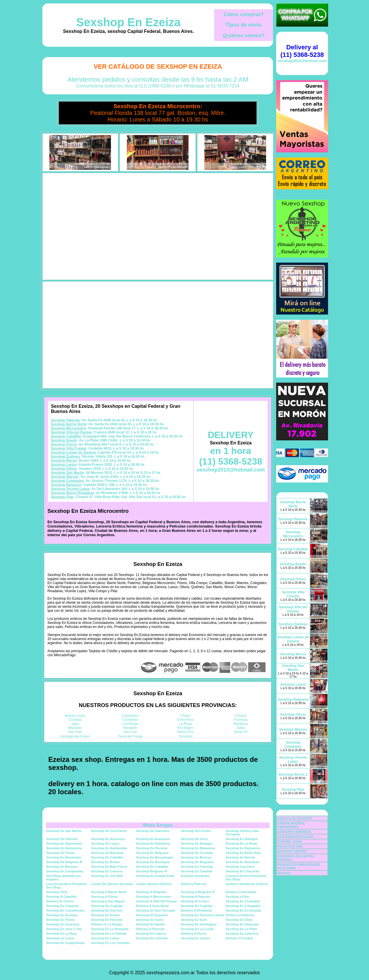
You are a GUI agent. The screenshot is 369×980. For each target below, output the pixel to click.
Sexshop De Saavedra (153, 831)
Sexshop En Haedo (150, 924)
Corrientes (130, 720)
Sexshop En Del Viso (107, 910)
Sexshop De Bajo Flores (109, 867)
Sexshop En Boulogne (153, 862)
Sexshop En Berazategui (155, 857)
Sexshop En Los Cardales (111, 943)
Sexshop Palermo (65, 420)
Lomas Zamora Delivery (154, 884)
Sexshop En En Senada (243, 910)
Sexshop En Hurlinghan (199, 924)
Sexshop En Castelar (196, 871)
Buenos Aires (75, 716)
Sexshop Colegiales (67, 481)
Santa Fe (241, 732)
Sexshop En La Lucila (197, 929)
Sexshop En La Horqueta (110, 929)
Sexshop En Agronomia (64, 844)
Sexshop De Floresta (152, 848)
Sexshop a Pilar (238, 897)
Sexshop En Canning (197, 867)
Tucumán (185, 736)
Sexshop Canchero (240, 867)
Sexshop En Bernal (240, 857)
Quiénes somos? (244, 35)
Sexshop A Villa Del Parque (157, 901)
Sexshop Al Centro (195, 901)
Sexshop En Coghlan (107, 906)
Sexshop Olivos (64, 469)
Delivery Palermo (194, 884)
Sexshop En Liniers (195, 938)
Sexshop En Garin (150, 920)
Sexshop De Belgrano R (64, 862)
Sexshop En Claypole (62, 906)
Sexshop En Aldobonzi (153, 844)
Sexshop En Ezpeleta (152, 915)
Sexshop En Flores (60, 920)
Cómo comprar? (244, 14)
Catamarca (130, 716)
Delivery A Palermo (240, 915)
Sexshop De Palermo (62, 839)
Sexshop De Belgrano (197, 862)
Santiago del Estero (75, 736)
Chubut (241, 716)
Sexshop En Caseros (107, 871)
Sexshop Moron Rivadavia (72, 493)
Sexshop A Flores (104, 897)
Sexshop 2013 (57, 892)
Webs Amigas (158, 825)
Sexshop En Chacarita (242, 871)
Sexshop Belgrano (66, 485)
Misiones (75, 728)
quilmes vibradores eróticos (247, 884)
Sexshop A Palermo (196, 897)
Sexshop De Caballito (107, 857)
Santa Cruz (185, 732)
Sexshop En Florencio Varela (203, 915)
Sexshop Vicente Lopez (70, 489)
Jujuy (75, 724)
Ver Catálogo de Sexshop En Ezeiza (158, 67)
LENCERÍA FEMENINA (294, 832)
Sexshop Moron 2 (293, 775)
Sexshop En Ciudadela (243, 901)
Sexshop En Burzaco (62, 867)
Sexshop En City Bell (107, 876)
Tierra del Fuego (130, 736)
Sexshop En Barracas (107, 853)
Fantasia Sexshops (195, 876)
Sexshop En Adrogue (242, 839)
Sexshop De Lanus (105, 844)
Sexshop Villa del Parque (71, 432)
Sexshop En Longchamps (65, 943)
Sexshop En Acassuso (108, 839)
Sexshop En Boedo (106, 862)
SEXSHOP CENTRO (292, 851)
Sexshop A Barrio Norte (109, 892)
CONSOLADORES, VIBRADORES (291, 825)
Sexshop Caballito (66, 436)
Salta (241, 728)
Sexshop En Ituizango (242, 924)
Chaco (186, 716)
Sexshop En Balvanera (198, 848)
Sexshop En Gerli (194, 920)
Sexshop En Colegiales (243, 906)
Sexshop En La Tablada (109, 934)
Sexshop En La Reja (61, 934)
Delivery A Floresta (150, 929)
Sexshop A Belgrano (151, 892)
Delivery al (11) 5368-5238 (302, 51)
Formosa (241, 720)
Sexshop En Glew (239, 920)
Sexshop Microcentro (68, 428)
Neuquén (130, 728)
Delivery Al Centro (60, 901)
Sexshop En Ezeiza (128, 22)
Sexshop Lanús (64, 465)
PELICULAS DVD (290, 846)
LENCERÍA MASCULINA (295, 837)
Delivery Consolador (241, 892)
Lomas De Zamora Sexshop (112, 884)
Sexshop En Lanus (105, 938)
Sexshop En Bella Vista (243, 853)
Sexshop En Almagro (197, 844)
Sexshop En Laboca (151, 934)
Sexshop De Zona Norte (109, 831)
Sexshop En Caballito (152, 867)
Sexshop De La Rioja (241, 844)
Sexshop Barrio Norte (68, 424)
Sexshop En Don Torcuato (156, 910)
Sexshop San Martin (67, 473)
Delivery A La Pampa (107, 924)
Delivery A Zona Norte (153, 906)
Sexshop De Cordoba (197, 853)
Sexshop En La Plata (241, 929)
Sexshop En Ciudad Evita (155, 876)
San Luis (130, 732)
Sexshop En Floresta (107, 920)
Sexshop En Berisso (196, 857)
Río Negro (186, 728)
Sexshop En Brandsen (243, 862)
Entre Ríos (186, 720)
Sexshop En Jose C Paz (64, 929)
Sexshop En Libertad (152, 938)
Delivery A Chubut (239, 938)
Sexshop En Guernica (63, 924)
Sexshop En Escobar (62, 915)
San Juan (75, 732)
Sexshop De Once (194, 839)
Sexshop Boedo (64, 440)
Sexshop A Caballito (61, 897)
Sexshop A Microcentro (154, 897)
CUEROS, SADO (290, 841)
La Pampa (130, 724)
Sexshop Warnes (65, 477)
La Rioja (185, 724)
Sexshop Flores (64, 444)
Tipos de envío (244, 25)
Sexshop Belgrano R (152, 871)
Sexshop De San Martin (64, 831)
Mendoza (241, 724)
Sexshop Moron (64, 461)
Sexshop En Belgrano (153, 853)
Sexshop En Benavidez (63, 857)
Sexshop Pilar (62, 497)
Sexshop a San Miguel (108, 901)
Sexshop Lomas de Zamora (73, 452)
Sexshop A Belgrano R (198, 892)
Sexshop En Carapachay (65, 871)
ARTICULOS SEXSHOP (295, 818)
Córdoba (75, 720)
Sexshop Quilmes (65, 457)
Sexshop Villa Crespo (68, 448)
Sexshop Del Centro (196, 831)
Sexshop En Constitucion (65, 910)
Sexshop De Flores (60, 853)
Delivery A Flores (194, 934)
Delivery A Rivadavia (196, 910)
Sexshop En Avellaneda (109, 848)
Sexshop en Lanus (60, 938)
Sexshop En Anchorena (64, 848)
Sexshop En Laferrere (242, 934)
